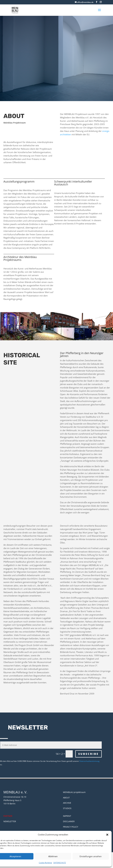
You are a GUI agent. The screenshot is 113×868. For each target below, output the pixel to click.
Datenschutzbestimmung (89, 761)
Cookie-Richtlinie (45, 863)
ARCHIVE (67, 803)
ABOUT (66, 798)
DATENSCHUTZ (60, 863)
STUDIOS (67, 808)
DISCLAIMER (69, 821)
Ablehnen (53, 856)
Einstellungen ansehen (91, 856)
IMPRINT (67, 816)
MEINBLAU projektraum (74, 792)
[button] (107, 835)
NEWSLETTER (10, 821)
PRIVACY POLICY (71, 827)
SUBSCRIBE (88, 754)
